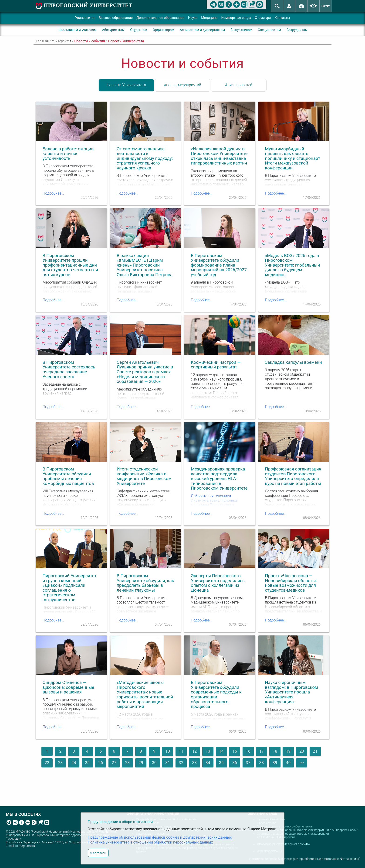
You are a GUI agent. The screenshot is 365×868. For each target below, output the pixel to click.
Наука (193, 18)
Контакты (282, 18)
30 (154, 763)
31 (168, 763)
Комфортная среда (236, 18)
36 (235, 763)
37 (248, 763)
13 (208, 751)
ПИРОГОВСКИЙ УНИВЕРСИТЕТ (88, 5)
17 (261, 751)
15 (235, 751)
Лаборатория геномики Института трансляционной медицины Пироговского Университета (215, 503)
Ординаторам (163, 30)
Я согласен (98, 853)
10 (168, 751)
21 (315, 751)
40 (288, 763)
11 (181, 751)
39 (275, 763)
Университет (85, 18)
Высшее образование (116, 18)
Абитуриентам (113, 30)
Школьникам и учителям (77, 30)
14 (221, 751)
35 (221, 763)
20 (302, 751)
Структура (263, 18)
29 (141, 763)
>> (302, 763)
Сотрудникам (297, 30)
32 (181, 763)
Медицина (209, 18)
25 (87, 763)
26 (101, 763)
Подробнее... (53, 193)
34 (208, 763)
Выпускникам (241, 30)
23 (61, 763)
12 (194, 751)
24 (74, 763)
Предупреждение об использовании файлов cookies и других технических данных (160, 837)
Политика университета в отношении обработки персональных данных (150, 842)
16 (248, 751)
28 (127, 763)
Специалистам (269, 30)
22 (47, 763)
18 (275, 751)
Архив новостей (239, 85)
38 (261, 763)
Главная (42, 41)
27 (114, 763)
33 (194, 763)
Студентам (139, 30)
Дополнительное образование (160, 18)
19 (288, 751)
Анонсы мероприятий (182, 85)
